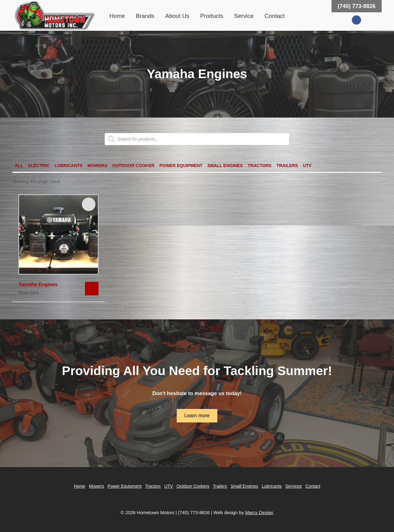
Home (117, 16)
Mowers (97, 166)
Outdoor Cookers (193, 486)
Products (212, 16)
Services (294, 486)
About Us (177, 16)
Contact (274, 16)
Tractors (260, 166)
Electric (39, 166)
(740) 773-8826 (357, 6)
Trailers (287, 166)
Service (244, 16)
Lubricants (68, 166)
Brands (145, 16)
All (19, 166)
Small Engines (225, 166)
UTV (307, 166)
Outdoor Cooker (133, 166)
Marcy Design (259, 512)
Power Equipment (181, 166)
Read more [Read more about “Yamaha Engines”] (29, 293)
